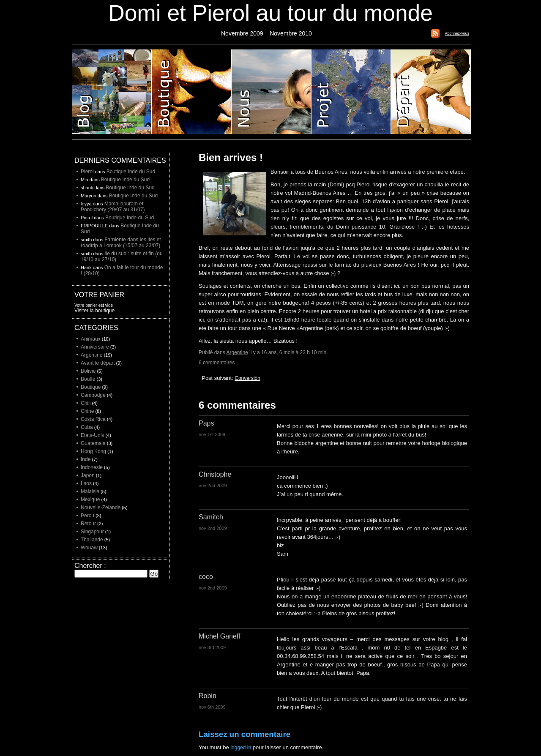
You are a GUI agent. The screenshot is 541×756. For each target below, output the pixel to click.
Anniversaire (95, 347)
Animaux (91, 339)
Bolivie (88, 371)
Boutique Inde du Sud (131, 172)
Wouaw (89, 548)
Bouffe (88, 379)
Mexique (90, 499)
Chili (86, 403)
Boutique (192, 92)
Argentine (237, 352)
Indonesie (92, 467)
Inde (86, 459)
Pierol (87, 172)
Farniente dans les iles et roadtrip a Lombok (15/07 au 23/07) (121, 243)
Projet (351, 92)
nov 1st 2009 (212, 434)
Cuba (87, 427)
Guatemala (93, 443)
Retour (88, 524)
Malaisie (90, 491)
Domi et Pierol (272, 92)
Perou (87, 516)
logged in (241, 748)
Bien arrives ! (231, 157)
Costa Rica (93, 419)
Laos (86, 483)
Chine (87, 411)
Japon (88, 475)
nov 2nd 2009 (213, 486)
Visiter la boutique (94, 311)
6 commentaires (217, 363)
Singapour (92, 532)
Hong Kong (93, 451)
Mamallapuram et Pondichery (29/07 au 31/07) (113, 207)
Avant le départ (98, 363)
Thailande (92, 540)
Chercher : (90, 566)
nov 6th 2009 (212, 707)
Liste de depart (431, 92)
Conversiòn (247, 378)
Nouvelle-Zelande (101, 508)
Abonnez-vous (457, 33)
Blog (112, 92)
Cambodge (93, 395)
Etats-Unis (92, 435)
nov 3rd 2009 (212, 647)
